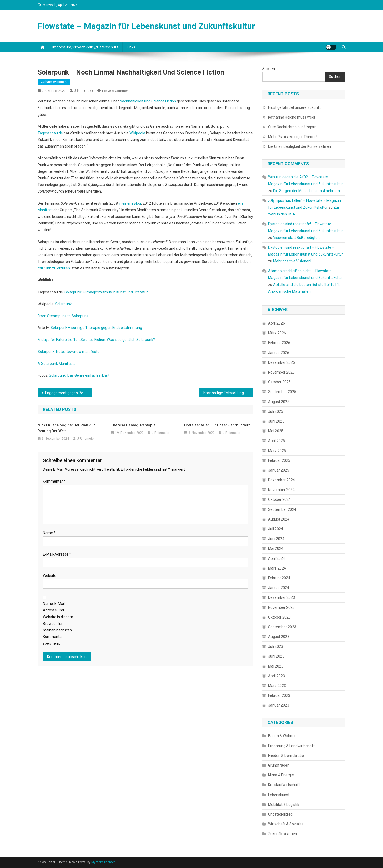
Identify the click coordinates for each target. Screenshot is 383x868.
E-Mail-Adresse (57, 554)
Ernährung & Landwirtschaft (291, 746)
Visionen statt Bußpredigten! (297, 238)
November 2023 (281, 607)
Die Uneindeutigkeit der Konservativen (299, 146)
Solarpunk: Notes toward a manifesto (69, 352)
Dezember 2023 (281, 597)
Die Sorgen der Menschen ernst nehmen (306, 191)
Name (49, 533)
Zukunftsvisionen (54, 82)
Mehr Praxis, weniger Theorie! (293, 137)
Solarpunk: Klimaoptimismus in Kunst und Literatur (106, 292)
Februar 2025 (279, 460)
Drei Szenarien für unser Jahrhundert (217, 425)
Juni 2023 (276, 656)
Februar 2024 (279, 578)
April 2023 (276, 676)
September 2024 (282, 509)
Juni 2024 (276, 539)
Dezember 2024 (281, 480)
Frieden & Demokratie (286, 756)
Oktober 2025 (279, 382)
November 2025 (281, 372)
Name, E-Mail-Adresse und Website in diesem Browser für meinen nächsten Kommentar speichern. (58, 623)
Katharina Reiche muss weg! (291, 117)
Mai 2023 (276, 666)
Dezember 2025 (281, 362)
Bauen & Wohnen (282, 736)
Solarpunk (63, 304)
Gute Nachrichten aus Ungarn (292, 127)
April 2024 (276, 558)
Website (50, 576)
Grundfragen (279, 765)
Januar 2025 (279, 470)
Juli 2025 (276, 411)
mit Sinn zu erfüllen (54, 268)
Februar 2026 (279, 343)
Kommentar (54, 481)
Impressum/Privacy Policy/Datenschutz (85, 47)
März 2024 (277, 568)
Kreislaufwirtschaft (284, 785)
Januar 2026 (279, 353)
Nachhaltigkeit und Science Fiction (148, 101)
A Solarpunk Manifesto (57, 364)
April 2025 (276, 441)
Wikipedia (137, 133)
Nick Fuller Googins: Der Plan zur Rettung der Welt (66, 428)
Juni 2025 (276, 421)
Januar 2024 (279, 588)
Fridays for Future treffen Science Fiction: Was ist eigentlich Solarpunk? (96, 340)
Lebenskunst (279, 795)
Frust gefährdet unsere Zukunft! (295, 107)
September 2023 (282, 627)
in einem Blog (130, 203)
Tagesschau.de (50, 133)
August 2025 (279, 402)
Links (131, 47)
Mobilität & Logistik (284, 805)
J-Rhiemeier (84, 91)
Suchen (269, 69)
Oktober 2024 (279, 499)
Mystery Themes (104, 862)
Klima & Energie (281, 775)
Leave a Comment (116, 91)
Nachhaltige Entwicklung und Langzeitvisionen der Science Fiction (228, 393)
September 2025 (282, 392)
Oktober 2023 (279, 617)
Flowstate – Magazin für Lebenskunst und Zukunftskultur (146, 26)
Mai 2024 (276, 548)
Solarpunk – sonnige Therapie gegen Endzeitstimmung (96, 328)
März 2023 (277, 686)
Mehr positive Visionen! (292, 261)
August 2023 (279, 637)
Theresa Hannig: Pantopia (133, 425)
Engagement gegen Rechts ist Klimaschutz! (68, 393)
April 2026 (276, 323)
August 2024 (279, 519)
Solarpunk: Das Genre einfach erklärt (79, 375)
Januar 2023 (279, 705)
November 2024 (281, 490)
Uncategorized (280, 814)
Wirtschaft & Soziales (286, 824)
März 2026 (277, 333)
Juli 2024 (276, 529)
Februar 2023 (279, 695)
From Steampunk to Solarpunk (63, 316)
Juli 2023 (276, 646)
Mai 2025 (276, 431)
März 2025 (277, 451)
